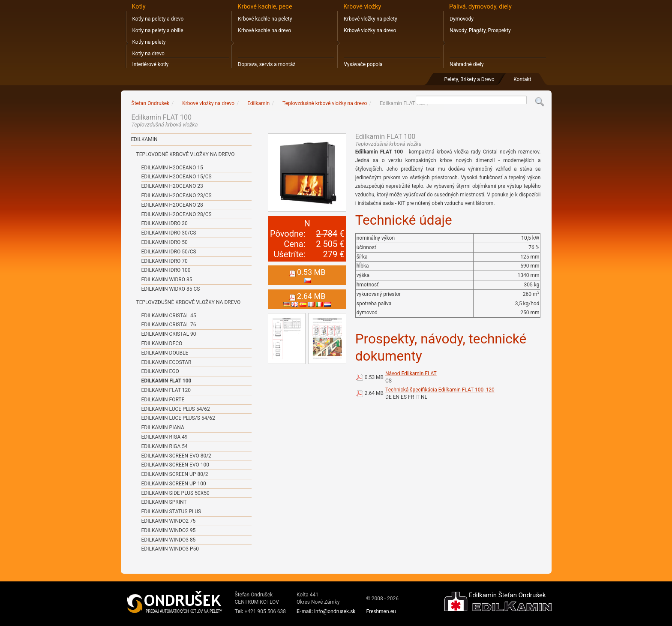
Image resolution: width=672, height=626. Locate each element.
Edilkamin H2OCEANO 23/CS (177, 196)
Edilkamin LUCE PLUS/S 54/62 (178, 418)
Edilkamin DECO (162, 343)
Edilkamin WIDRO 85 (167, 280)
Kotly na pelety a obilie (158, 30)
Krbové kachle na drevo (264, 30)
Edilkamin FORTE (163, 400)
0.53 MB (374, 377)
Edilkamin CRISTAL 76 (169, 325)
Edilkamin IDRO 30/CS (169, 233)
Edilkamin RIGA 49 (165, 437)
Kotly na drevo (148, 54)
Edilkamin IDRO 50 (165, 242)
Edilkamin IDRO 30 (165, 223)
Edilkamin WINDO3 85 (169, 540)
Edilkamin (144, 139)
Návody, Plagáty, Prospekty (480, 30)
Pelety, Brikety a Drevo (469, 79)
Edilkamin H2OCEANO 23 (172, 186)
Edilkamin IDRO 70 (165, 261)
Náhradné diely (466, 64)
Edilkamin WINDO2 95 (169, 530)
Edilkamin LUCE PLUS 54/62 (176, 409)
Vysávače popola (363, 64)
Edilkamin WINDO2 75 (169, 521)
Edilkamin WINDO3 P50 (170, 549)
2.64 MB (374, 393)
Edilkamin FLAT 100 (166, 381)
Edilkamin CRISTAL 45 (169, 316)
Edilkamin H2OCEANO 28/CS (177, 214)
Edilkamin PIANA (163, 427)
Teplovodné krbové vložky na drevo (186, 154)
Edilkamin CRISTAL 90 (169, 334)
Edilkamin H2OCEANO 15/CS (177, 177)
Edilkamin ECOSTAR (166, 362)
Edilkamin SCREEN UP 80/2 (175, 474)
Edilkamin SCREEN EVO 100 (175, 465)
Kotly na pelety (149, 42)
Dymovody (462, 19)
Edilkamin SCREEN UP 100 (174, 484)
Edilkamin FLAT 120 (166, 390)
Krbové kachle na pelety (265, 19)
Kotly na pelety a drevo (158, 19)
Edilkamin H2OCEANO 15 (172, 168)
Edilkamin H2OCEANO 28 (172, 205)
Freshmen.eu (381, 611)
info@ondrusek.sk (335, 611)
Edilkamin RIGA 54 (165, 446)
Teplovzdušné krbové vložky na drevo (189, 302)
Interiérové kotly (151, 64)
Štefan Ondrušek (151, 103)
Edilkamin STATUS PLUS (171, 512)
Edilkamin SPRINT (164, 502)
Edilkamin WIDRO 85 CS (171, 289)
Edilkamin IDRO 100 (166, 270)
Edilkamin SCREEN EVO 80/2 (176, 456)
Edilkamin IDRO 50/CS (169, 252)
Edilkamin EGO (160, 371)
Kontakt (522, 79)
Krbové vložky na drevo (370, 30)
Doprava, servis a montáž (267, 64)
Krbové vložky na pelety (370, 19)
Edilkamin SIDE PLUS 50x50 (175, 493)
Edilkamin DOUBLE (165, 353)
